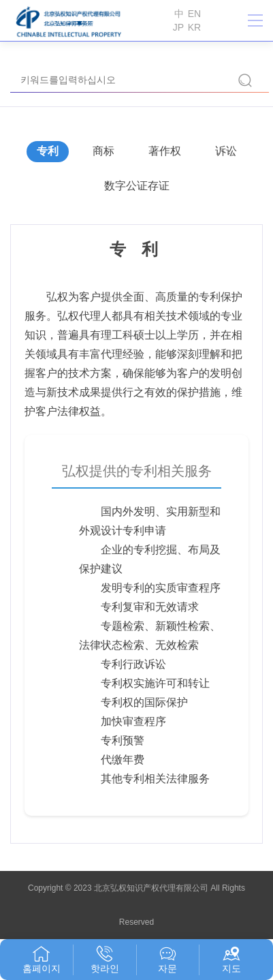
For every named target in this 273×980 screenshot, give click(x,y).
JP (178, 27)
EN (194, 14)
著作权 (165, 151)
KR (194, 27)
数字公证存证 (137, 186)
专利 (48, 151)
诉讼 (226, 151)
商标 (103, 151)
